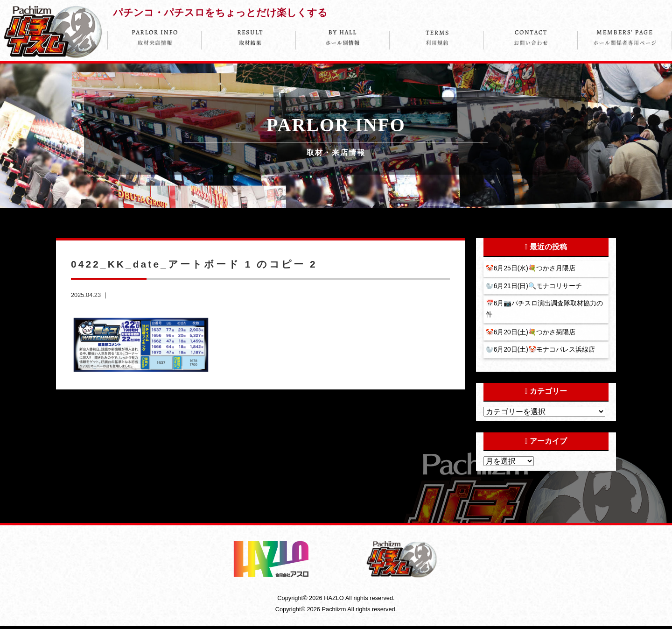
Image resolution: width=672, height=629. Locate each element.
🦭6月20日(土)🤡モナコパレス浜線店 (541, 353)
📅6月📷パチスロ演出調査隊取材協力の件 (545, 311)
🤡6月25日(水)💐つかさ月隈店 (532, 269)
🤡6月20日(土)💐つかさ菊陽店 (532, 335)
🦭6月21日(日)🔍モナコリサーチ (535, 287)
